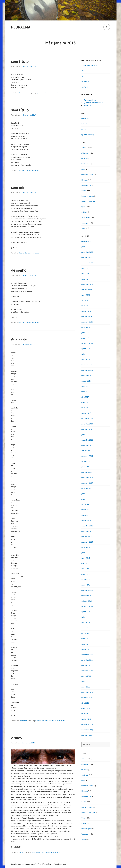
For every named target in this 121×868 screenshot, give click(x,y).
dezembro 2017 (87, 370)
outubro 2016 (87, 429)
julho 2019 (85, 333)
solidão (39, 852)
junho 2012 (86, 622)
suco (43, 852)
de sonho (19, 270)
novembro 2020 (87, 284)
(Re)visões (85, 118)
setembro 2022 (87, 263)
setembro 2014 (87, 483)
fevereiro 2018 (87, 365)
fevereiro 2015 (87, 461)
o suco (16, 738)
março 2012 (86, 639)
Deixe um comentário (53, 93)
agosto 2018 (86, 349)
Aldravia (84, 148)
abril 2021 (85, 274)
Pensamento (86, 185)
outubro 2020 (87, 290)
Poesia (22, 93)
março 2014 (86, 510)
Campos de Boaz (90, 100)
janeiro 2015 (86, 467)
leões (34, 852)
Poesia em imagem (88, 201)
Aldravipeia (23, 721)
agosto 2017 (86, 381)
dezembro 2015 (87, 440)
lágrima (39, 93)
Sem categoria (87, 217)
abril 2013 (85, 569)
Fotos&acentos (87, 124)
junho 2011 (86, 687)
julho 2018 (85, 354)
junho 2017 (86, 386)
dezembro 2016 (87, 418)
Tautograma (86, 223)
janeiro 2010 (86, 719)
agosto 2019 (86, 327)
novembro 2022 (87, 252)
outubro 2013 (87, 537)
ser (50, 721)
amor (34, 93)
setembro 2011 (87, 671)
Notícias (85, 180)
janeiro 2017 (86, 413)
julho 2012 (85, 617)
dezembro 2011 (87, 655)
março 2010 (86, 708)
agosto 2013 (86, 547)
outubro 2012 (87, 601)
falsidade (19, 340)
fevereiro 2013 (87, 579)
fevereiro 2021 (87, 279)
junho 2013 (86, 558)
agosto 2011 (86, 676)
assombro (85, 81)
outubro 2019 (87, 316)
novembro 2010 (87, 692)
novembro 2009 (87, 730)
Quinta (84, 207)
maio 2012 (85, 628)
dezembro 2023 (87, 241)
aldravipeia (39, 721)
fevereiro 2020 (87, 306)
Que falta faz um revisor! (93, 103)
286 (83, 71)
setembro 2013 (87, 542)
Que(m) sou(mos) (88, 135)
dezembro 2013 (87, 526)
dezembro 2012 (87, 590)
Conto (21, 852)
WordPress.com (60, 864)
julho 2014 (85, 494)
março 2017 (86, 402)
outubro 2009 (87, 735)
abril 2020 (85, 300)
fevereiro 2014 (87, 515)
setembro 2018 (87, 343)
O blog (84, 129)
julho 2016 (85, 435)
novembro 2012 (87, 596)
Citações (85, 158)
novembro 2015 (87, 445)
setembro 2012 (87, 606)
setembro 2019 (87, 322)
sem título (20, 61)
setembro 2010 (87, 698)
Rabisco (84, 212)
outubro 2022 (87, 257)
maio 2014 (85, 499)
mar (43, 93)
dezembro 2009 (87, 724)
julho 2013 (85, 553)
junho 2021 (86, 268)
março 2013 (86, 574)
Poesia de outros (88, 196)
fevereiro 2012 (87, 644)
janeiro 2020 (86, 311)
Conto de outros (87, 174)
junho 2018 (86, 359)
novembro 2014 (87, 477)
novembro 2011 (87, 660)
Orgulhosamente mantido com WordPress (27, 864)
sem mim (19, 187)
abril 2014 (85, 504)
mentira (46, 721)
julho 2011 (85, 681)
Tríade (84, 228)
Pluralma (21, 27)
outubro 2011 (87, 665)
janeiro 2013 (86, 585)
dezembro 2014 (87, 472)
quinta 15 (85, 87)
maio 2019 (85, 338)
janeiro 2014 (86, 520)
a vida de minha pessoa (90, 65)
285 (83, 76)
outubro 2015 (87, 451)
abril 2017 (85, 397)
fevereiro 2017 (87, 408)
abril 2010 (85, 703)
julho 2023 (85, 247)
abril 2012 (85, 633)
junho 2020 (86, 295)
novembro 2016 (87, 424)
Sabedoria (87, 105)
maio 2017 (85, 392)
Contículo (85, 164)
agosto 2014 (86, 488)
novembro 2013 (87, 531)
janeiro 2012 (86, 649)
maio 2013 (85, 563)
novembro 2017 (87, 376)
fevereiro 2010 (87, 714)
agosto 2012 (86, 612)
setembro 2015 (87, 456)
